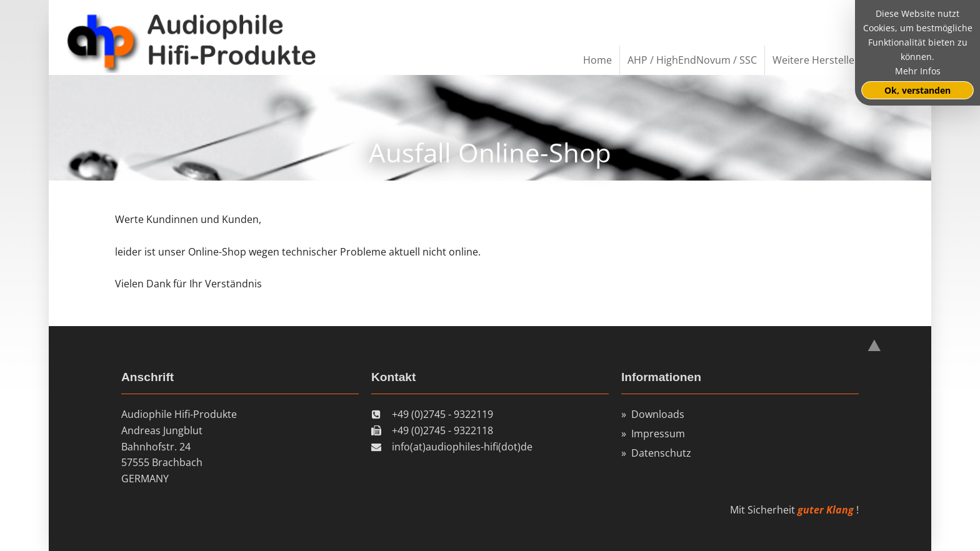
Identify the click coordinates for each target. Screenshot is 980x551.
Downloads (658, 414)
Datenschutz (661, 453)
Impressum (658, 434)
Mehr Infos (918, 71)
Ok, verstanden (917, 90)
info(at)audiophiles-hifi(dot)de (462, 447)
